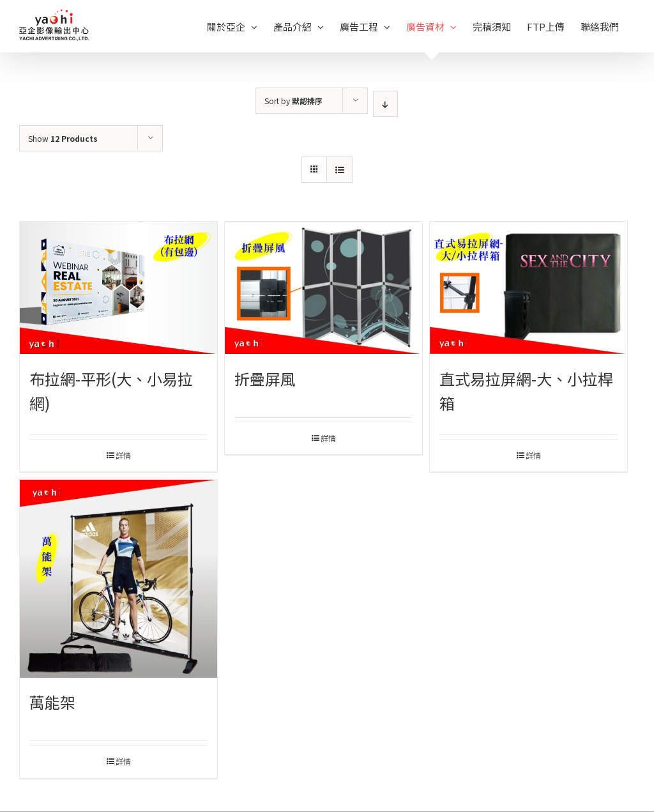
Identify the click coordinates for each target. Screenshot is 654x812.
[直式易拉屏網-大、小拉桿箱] (529, 288)
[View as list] (339, 170)
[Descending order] (385, 104)
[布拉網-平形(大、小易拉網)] (118, 288)
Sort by (293, 101)
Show (63, 138)
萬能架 (52, 702)
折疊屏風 (265, 379)
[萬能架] (118, 578)
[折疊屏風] (323, 288)
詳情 (123, 455)
